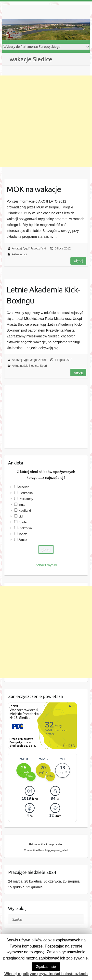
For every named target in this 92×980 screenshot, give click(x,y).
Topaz (23, 534)
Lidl (21, 516)
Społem (24, 522)
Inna (21, 505)
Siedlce (33, 366)
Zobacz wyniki (46, 565)
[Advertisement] (46, 121)
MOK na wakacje (34, 189)
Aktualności (20, 254)
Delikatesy (26, 499)
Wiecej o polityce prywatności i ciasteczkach (46, 974)
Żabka (23, 540)
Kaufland (25, 511)
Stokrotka (25, 528)
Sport (44, 366)
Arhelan (24, 487)
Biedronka (26, 493)
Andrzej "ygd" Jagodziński (29, 248)
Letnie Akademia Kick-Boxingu (43, 295)
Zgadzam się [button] (46, 967)
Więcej (78, 261)
